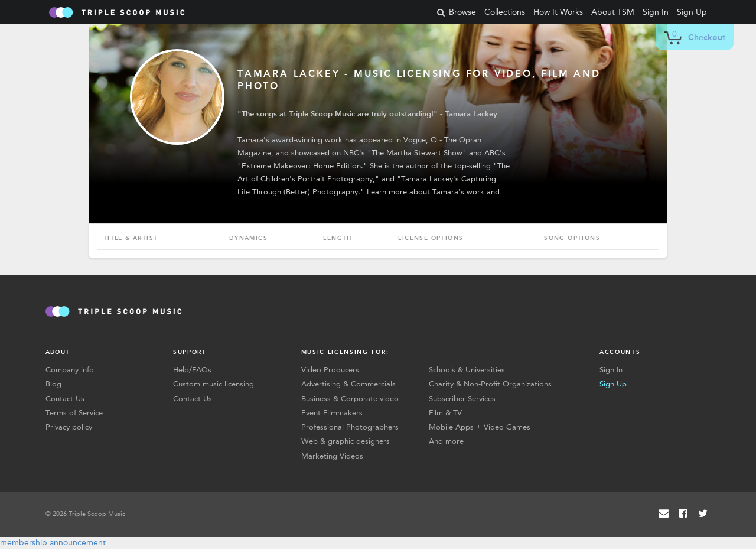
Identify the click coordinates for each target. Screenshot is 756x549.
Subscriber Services (462, 399)
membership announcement (53, 543)
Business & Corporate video (350, 399)
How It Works (558, 12)
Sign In (656, 12)
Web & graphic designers (346, 441)
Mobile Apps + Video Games (480, 427)
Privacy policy (69, 427)
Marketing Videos (332, 456)
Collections (505, 12)
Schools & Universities (467, 370)
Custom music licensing (214, 384)
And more (446, 441)
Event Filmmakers (332, 413)
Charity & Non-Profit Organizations (490, 384)
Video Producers (330, 370)
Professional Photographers (350, 427)
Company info (70, 370)
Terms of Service (74, 413)
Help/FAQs (192, 370)
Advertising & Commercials (348, 384)
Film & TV (445, 413)
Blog (53, 384)
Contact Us (65, 399)
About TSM (613, 12)
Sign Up (692, 12)
